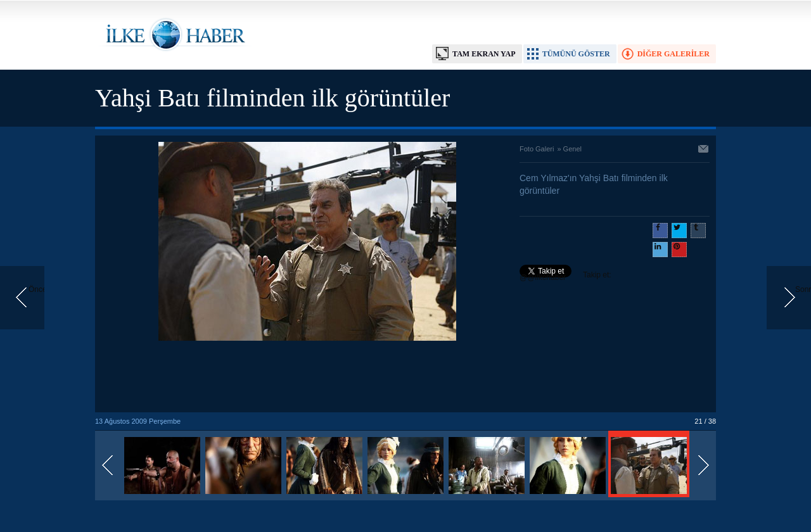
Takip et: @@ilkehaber (565, 276)
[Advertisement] (307, 377)
